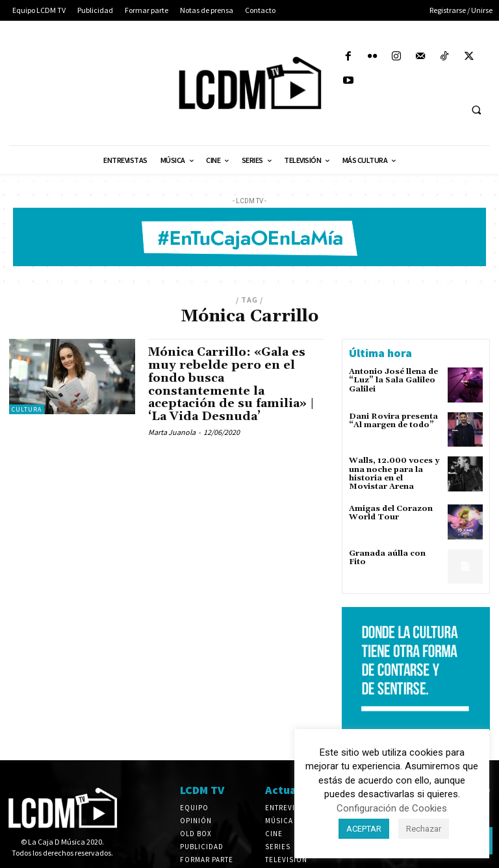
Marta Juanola (172, 432)
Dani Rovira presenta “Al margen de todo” (393, 421)
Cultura (27, 409)
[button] (476, 110)
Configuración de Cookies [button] (392, 808)
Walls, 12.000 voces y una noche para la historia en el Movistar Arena (394, 474)
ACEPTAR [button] (364, 829)
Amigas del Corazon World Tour (391, 513)
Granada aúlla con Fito (387, 558)
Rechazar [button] (424, 829)
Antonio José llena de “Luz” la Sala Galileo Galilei (393, 380)
